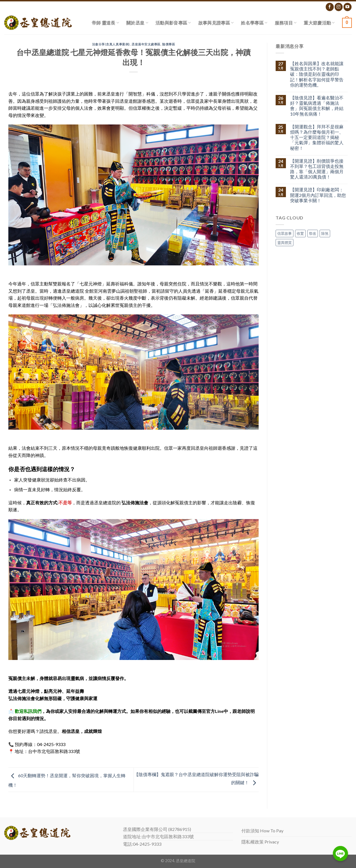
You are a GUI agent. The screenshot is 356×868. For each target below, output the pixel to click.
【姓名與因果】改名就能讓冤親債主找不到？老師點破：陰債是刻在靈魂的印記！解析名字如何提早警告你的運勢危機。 (317, 74)
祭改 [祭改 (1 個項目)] (313, 233)
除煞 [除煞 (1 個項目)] (325, 233)
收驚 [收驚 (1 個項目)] (300, 233)
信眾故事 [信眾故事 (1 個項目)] (285, 233)
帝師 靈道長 (105, 23)
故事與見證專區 (216, 23)
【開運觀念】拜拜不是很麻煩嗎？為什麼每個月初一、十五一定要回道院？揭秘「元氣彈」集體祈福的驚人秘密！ (317, 137)
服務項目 (286, 23)
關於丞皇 (137, 23)
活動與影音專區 (173, 23)
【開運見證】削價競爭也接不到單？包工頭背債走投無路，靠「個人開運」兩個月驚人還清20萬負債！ (317, 169)
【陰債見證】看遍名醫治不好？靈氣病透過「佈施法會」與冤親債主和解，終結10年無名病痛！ (317, 106)
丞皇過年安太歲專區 (146, 44)
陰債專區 (169, 44)
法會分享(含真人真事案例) (111, 44)
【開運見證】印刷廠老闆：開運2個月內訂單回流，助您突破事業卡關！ (318, 195)
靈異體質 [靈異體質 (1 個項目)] (285, 243)
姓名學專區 (254, 23)
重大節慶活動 (319, 23)
